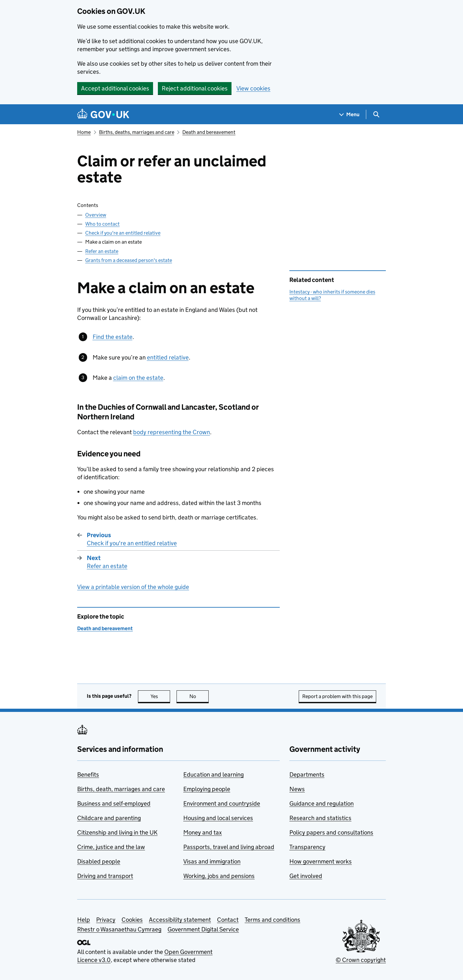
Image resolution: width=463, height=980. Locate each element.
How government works (321, 861)
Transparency (307, 847)
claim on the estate (138, 378)
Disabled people (99, 861)
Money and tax (203, 832)
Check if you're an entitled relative (123, 233)
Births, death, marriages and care (121, 789)
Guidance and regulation (322, 803)
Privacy (106, 920)
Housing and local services (218, 818)
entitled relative (168, 357)
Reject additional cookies (195, 88)
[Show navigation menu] (350, 114)
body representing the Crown (172, 432)
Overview (96, 215)
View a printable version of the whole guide (133, 587)
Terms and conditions (272, 920)
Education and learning (213, 775)
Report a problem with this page (337, 696)
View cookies (253, 88)
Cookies (132, 920)
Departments (307, 775)
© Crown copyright (361, 960)
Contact (228, 920)
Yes (160, 696)
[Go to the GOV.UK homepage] (103, 114)
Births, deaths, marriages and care (137, 132)
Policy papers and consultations (331, 832)
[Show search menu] (376, 114)
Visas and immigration (212, 861)
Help (84, 920)
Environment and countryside (222, 803)
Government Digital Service (203, 929)
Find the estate (113, 337)
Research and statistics (320, 818)
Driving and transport (105, 876)
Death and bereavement (209, 132)
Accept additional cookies (115, 88)
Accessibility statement (180, 920)
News (297, 789)
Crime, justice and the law (111, 847)
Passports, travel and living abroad (229, 847)
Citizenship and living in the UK (117, 832)
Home (84, 132)
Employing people (207, 789)
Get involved (306, 876)
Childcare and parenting (109, 818)
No (199, 696)
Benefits (88, 775)
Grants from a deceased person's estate (129, 260)
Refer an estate (102, 251)
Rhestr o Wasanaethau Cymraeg (119, 929)
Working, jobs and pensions (219, 876)
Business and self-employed (114, 803)
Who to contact (102, 224)
